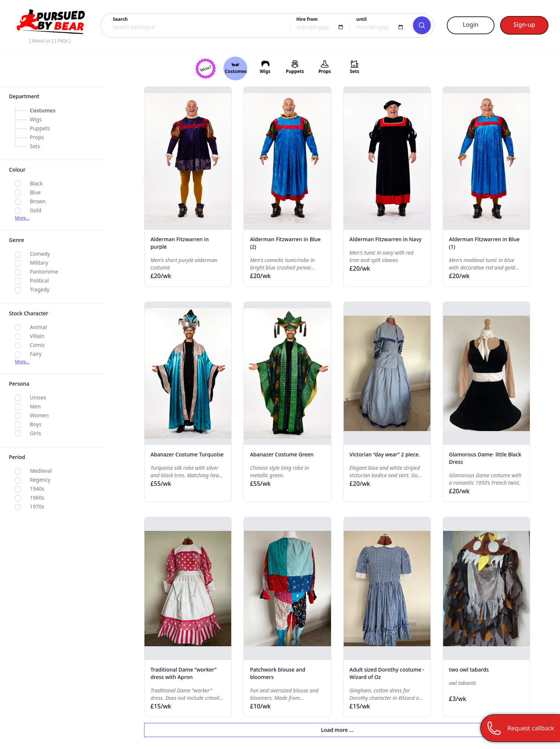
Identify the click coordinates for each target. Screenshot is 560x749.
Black (36, 183)
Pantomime (44, 272)
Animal (38, 327)
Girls (35, 433)
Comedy (40, 254)
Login (471, 25)
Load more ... (337, 730)
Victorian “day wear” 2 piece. (385, 454)
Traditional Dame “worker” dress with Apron (183, 673)
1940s (37, 489)
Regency (40, 480)
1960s (37, 498)
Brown (38, 201)
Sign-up (524, 25)
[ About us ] (41, 41)
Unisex (38, 397)
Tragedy (40, 289)
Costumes (43, 110)
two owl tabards (469, 670)
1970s (37, 506)
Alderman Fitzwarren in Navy (386, 239)
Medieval (41, 471)
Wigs (36, 119)
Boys (36, 424)
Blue (35, 192)
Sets (35, 146)
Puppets (40, 128)
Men (35, 406)
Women (39, 415)
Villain (37, 336)
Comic (37, 345)
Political (39, 281)
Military (39, 263)
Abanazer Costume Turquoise (187, 454)
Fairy (36, 354)
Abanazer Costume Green (282, 454)
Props (37, 137)
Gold (36, 210)
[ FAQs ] (63, 41)
